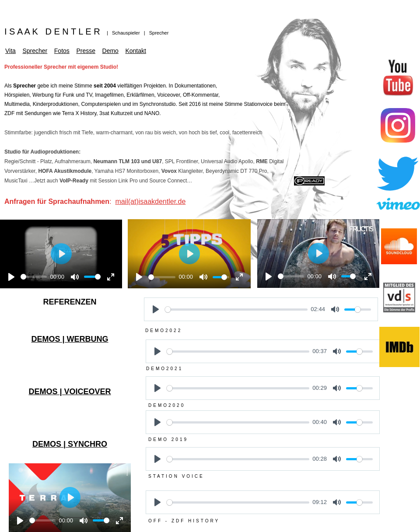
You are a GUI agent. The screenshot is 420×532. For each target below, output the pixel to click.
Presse (86, 51)
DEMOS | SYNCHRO (70, 444)
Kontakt (135, 51)
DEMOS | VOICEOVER (70, 392)
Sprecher (35, 51)
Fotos (62, 51)
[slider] (34, 277)
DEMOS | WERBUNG (70, 339)
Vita (10, 51)
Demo (110, 51)
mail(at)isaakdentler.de (150, 201)
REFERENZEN (70, 302)
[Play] (11, 277)
